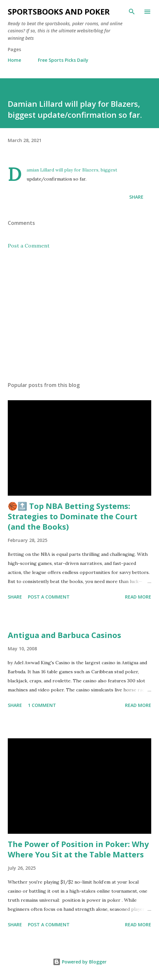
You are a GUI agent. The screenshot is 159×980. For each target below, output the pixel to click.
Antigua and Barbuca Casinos (64, 635)
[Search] (132, 12)
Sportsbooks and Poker (59, 11)
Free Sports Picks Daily (63, 60)
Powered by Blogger (80, 962)
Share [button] (136, 197)
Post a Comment (29, 246)
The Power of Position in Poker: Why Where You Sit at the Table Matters (78, 849)
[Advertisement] (79, 315)
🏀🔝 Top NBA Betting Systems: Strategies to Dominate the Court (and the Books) (73, 516)
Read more (138, 597)
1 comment (42, 705)
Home (14, 60)
